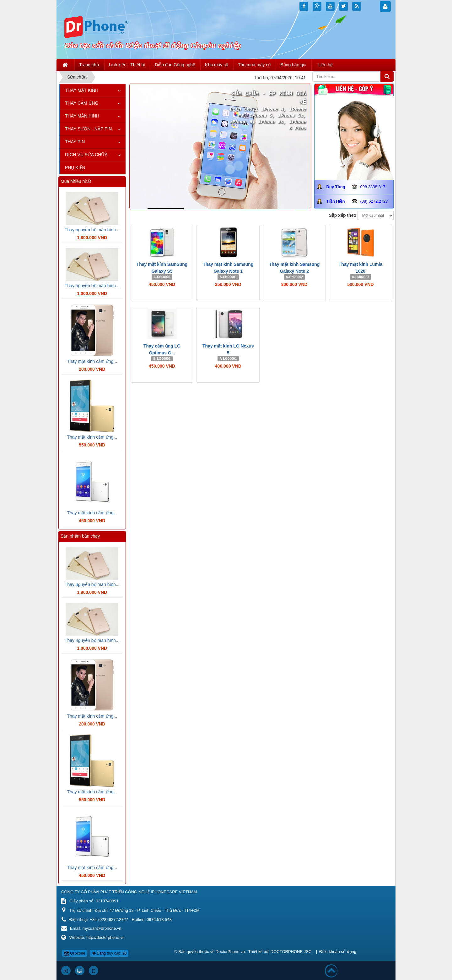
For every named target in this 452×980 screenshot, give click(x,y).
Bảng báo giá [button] (293, 65)
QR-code (75, 953)
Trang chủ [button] (89, 65)
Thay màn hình (82, 116)
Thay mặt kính (82, 90)
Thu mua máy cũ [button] (254, 65)
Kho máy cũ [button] (217, 65)
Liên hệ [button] (326, 65)
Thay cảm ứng (82, 103)
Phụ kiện (75, 167)
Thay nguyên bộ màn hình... (92, 230)
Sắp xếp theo (343, 215)
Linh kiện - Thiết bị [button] (127, 65)
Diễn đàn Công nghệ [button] (175, 65)
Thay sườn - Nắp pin (88, 129)
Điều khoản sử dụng (338, 952)
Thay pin (75, 142)
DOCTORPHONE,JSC (291, 952)
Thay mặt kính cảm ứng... (92, 361)
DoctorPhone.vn (230, 952)
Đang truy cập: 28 (109, 953)
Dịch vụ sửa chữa (86, 155)
